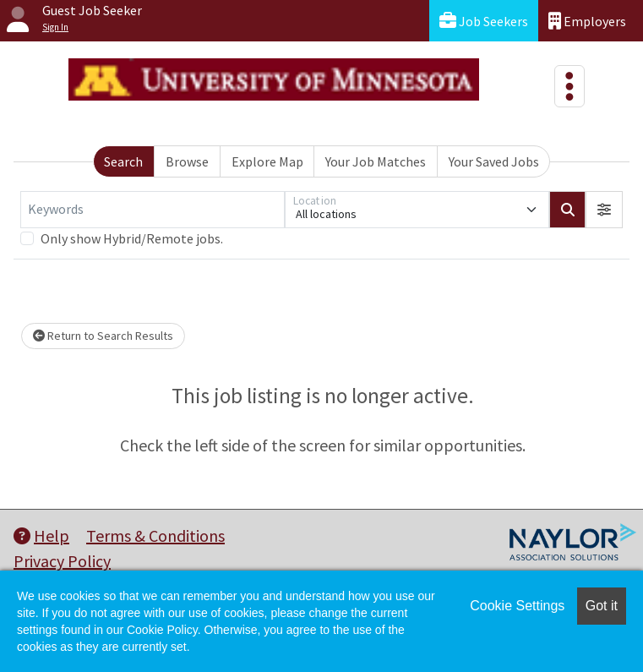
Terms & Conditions (155, 535)
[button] (604, 210)
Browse (187, 161)
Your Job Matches (376, 161)
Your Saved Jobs (494, 161)
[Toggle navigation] (569, 86)
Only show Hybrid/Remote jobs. (132, 238)
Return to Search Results (103, 336)
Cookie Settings (517, 606)
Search (123, 161)
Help (41, 535)
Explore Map (267, 161)
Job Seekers (484, 21)
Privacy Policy (62, 561)
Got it (602, 606)
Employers (587, 21)
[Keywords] (153, 210)
